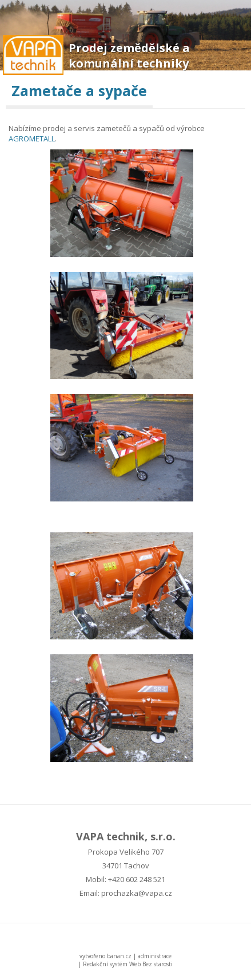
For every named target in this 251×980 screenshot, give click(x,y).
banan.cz (119, 956)
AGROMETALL (32, 139)
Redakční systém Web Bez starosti (128, 964)
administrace (155, 956)
